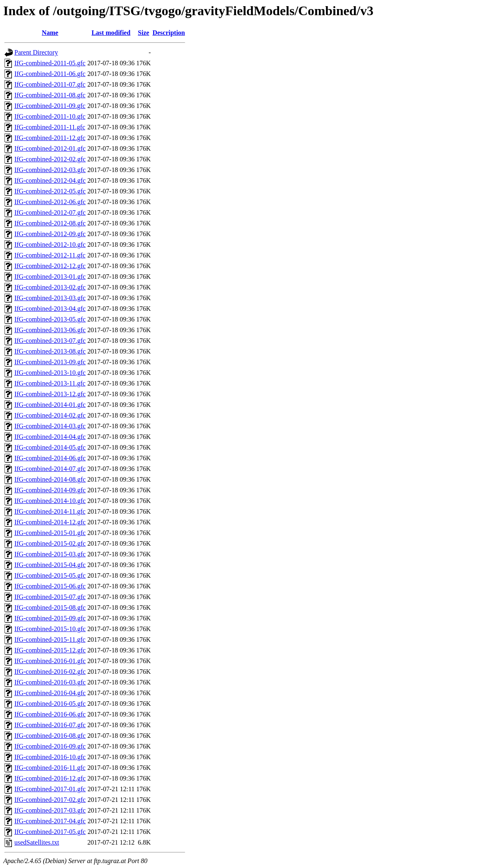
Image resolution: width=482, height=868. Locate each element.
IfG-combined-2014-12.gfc (50, 522)
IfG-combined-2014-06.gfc (50, 458)
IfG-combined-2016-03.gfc (50, 682)
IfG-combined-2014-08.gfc (50, 479)
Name (50, 33)
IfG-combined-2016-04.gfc (50, 693)
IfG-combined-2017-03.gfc (50, 810)
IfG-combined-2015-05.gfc (50, 575)
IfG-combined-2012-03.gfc (50, 170)
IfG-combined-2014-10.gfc (50, 501)
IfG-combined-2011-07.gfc (50, 84)
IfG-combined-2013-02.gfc (50, 287)
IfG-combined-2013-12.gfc (50, 394)
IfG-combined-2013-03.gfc (50, 298)
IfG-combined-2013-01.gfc (50, 277)
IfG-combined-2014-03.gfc (50, 426)
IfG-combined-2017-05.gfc (50, 832)
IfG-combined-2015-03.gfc (50, 554)
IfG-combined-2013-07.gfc (50, 341)
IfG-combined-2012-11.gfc (50, 255)
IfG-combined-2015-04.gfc (50, 565)
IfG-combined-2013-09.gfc (50, 362)
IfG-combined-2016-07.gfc (50, 725)
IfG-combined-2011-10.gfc (50, 116)
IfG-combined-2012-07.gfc (50, 212)
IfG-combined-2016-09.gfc (50, 746)
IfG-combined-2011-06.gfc (50, 74)
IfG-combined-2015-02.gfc (50, 543)
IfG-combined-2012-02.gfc (50, 159)
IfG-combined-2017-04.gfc (50, 821)
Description (169, 33)
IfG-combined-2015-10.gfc (50, 629)
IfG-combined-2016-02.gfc (50, 672)
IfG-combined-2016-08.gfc (50, 736)
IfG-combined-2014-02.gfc (50, 415)
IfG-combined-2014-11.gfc (50, 511)
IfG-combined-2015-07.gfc (50, 597)
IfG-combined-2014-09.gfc (50, 490)
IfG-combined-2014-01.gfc (50, 405)
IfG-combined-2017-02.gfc (50, 800)
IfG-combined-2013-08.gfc (50, 351)
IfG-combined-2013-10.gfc (50, 373)
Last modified (111, 33)
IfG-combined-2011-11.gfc (50, 127)
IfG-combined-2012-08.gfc (50, 223)
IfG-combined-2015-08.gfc (50, 607)
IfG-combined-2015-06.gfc (50, 586)
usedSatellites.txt (37, 842)
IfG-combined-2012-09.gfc (50, 234)
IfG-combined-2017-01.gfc (50, 789)
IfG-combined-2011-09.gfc (50, 106)
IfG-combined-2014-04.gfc (50, 437)
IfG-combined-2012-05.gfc (50, 191)
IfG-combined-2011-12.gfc (50, 138)
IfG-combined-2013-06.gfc (50, 330)
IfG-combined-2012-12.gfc (50, 266)
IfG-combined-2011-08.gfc (50, 95)
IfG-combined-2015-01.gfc (50, 533)
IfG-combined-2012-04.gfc (50, 180)
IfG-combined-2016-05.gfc (50, 704)
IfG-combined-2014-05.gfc (50, 447)
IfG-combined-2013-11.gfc (50, 383)
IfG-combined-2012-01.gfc (50, 148)
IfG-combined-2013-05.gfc (50, 319)
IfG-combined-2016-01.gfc (50, 661)
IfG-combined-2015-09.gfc (50, 618)
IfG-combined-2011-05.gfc (50, 63)
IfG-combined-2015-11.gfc (50, 640)
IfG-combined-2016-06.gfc (50, 714)
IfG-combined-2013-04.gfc (50, 309)
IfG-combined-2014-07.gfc (50, 469)
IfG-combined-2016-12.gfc (50, 778)
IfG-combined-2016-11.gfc (50, 768)
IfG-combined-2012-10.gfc (50, 245)
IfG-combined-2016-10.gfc (50, 757)
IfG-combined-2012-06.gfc (50, 202)
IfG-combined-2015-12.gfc (50, 650)
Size (144, 33)
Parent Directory (36, 52)
